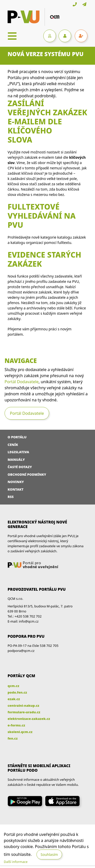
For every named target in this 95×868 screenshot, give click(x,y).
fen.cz (13, 738)
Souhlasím (49, 854)
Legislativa (18, 452)
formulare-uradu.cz (24, 712)
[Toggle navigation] (12, 36)
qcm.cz (13, 686)
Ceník (13, 445)
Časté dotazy (20, 467)
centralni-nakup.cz (23, 705)
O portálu (17, 437)
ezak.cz (14, 699)
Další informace (16, 862)
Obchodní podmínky (27, 474)
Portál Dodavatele (22, 382)
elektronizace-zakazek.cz (29, 719)
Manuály (16, 460)
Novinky (16, 482)
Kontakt (16, 489)
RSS (11, 497)
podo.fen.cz (17, 692)
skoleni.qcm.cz (20, 732)
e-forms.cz (16, 725)
